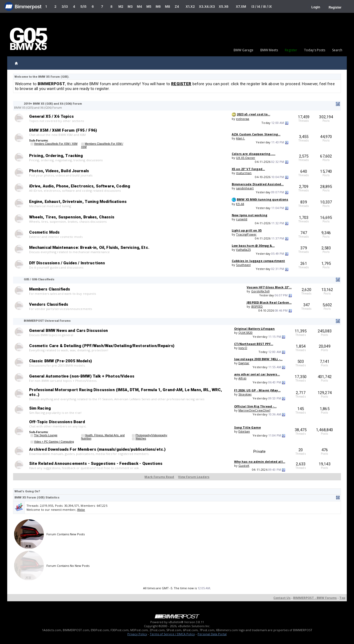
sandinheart (245, 188)
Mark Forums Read (159, 477)
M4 (139, 7)
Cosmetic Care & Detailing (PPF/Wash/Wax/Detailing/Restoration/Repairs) (102, 346)
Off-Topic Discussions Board (57, 422)
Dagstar (244, 363)
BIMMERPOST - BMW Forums (315, 598)
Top (342, 598)
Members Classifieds (50, 289)
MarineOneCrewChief (254, 410)
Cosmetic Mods (44, 232)
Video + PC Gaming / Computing (54, 442)
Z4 (177, 7)
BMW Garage (243, 50)
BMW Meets (269, 50)
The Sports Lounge (46, 435)
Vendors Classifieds (49, 304)
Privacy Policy (137, 634)
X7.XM (241, 7)
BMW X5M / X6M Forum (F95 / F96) (63, 130)
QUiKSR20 (245, 333)
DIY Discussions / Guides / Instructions (67, 263)
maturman (244, 173)
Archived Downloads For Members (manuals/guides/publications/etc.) (97, 449)
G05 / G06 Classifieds (39, 279)
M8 (168, 7)
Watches (141, 439)
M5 (149, 7)
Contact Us (282, 598)
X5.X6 (223, 7)
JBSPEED (257, 306)
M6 (158, 7)
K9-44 (240, 204)
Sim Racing (40, 408)
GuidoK (244, 466)
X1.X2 (190, 7)
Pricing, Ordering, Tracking (56, 156)
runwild (242, 219)
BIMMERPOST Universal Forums (47, 321)
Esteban (244, 431)
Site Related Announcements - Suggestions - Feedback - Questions (96, 464)
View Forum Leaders (194, 477)
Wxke (81, 510)
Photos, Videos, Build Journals (59, 171)
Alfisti (242, 378)
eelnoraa (243, 119)
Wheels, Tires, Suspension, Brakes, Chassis (72, 217)
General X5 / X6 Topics (51, 116)
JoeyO (243, 348)
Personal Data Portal (212, 634)
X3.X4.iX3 (207, 7)
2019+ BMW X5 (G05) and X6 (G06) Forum (53, 104)
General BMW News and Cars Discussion (68, 331)
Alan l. (240, 138)
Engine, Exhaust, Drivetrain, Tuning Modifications (78, 202)
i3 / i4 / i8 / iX (262, 7)
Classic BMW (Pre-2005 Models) (60, 361)
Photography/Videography (151, 435)
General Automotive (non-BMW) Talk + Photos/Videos (82, 376)
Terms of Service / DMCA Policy (172, 634)
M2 (121, 7)
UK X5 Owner (246, 158)
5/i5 (83, 7)
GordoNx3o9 (261, 291)
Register (335, 7)
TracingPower (246, 234)
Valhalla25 (243, 250)
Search (337, 50)
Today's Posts (315, 50)
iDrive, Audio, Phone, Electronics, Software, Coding (80, 186)
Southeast (243, 265)
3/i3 (65, 7)
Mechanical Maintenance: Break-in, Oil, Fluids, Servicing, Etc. (89, 248)
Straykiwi (245, 394)
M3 (130, 7)
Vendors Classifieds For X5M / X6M (56, 144)
